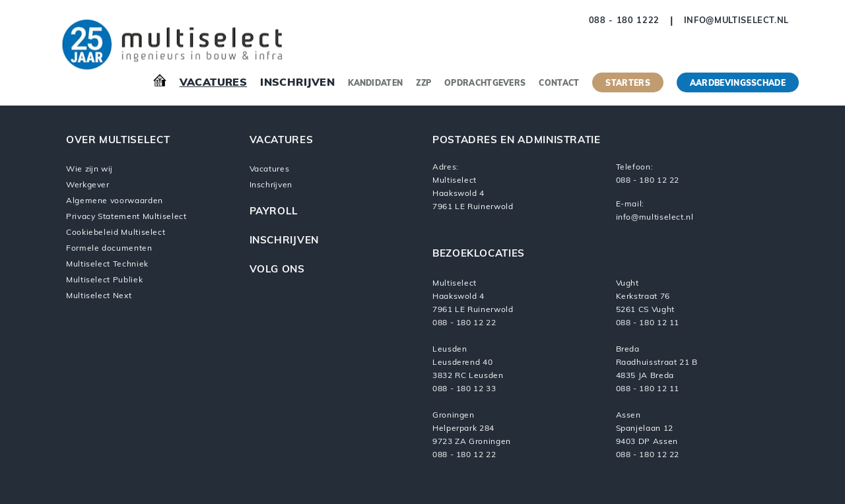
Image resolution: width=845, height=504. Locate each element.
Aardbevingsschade (738, 84)
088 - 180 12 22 (648, 181)
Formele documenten (109, 249)
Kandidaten (375, 84)
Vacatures (214, 83)
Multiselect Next (99, 296)
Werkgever (88, 185)
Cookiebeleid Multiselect (116, 233)
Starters (627, 84)
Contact (559, 84)
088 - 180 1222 (624, 21)
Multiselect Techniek (107, 265)
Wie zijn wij (89, 170)
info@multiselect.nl (736, 21)
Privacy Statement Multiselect (126, 217)
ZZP (423, 84)
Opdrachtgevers (485, 84)
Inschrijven (297, 83)
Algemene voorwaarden (115, 201)
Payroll (274, 212)
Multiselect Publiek (104, 280)
